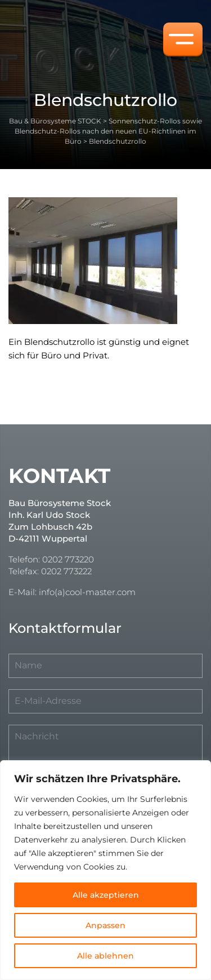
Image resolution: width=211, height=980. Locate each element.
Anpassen (105, 925)
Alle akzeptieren (106, 895)
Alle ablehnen (105, 956)
